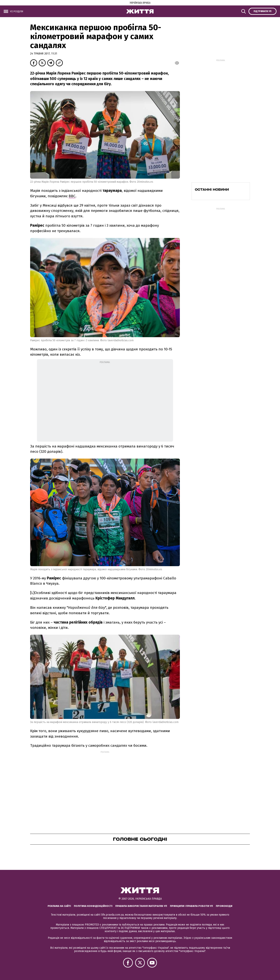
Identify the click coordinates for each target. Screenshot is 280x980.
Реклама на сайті (59, 906)
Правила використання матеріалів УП (141, 906)
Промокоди (224, 906)
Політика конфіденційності (93, 906)
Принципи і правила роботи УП (191, 906)
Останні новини (212, 190)
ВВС (72, 196)
